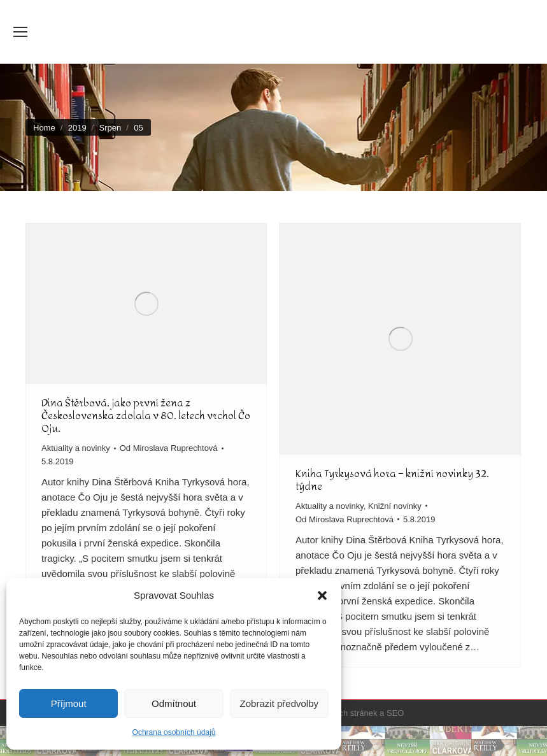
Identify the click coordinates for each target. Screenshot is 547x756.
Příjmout (69, 703)
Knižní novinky (395, 506)
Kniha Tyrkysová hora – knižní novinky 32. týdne (392, 480)
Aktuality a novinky (76, 448)
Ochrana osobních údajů (174, 732)
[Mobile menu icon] (20, 32)
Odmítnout (174, 703)
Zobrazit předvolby (279, 703)
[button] (322, 596)
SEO (395, 713)
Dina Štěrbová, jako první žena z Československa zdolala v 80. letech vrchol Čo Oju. (146, 416)
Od (169, 448)
